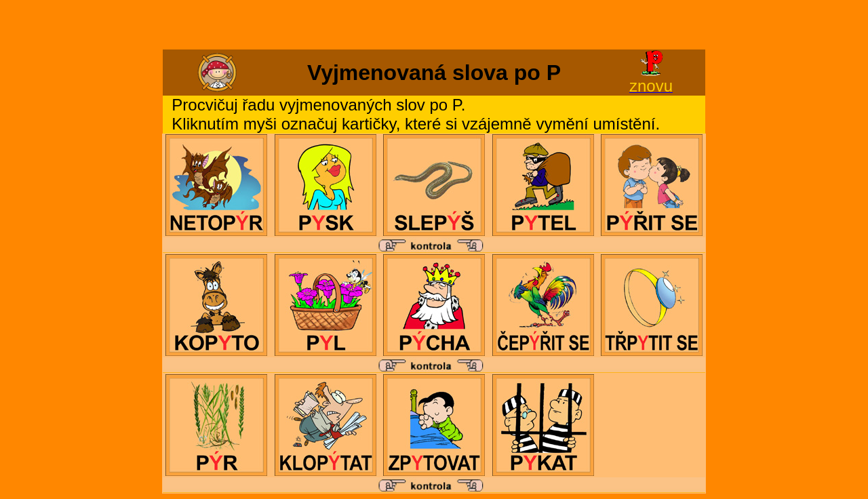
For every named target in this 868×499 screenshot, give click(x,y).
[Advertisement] (434, 26)
